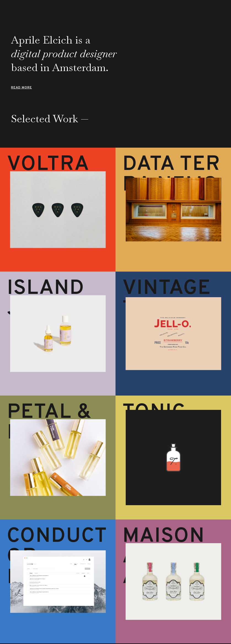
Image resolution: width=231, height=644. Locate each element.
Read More (22, 88)
